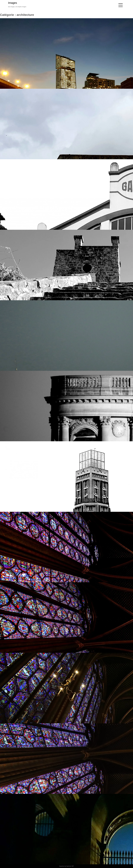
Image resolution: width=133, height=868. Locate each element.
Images (13, 3)
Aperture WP (70, 866)
